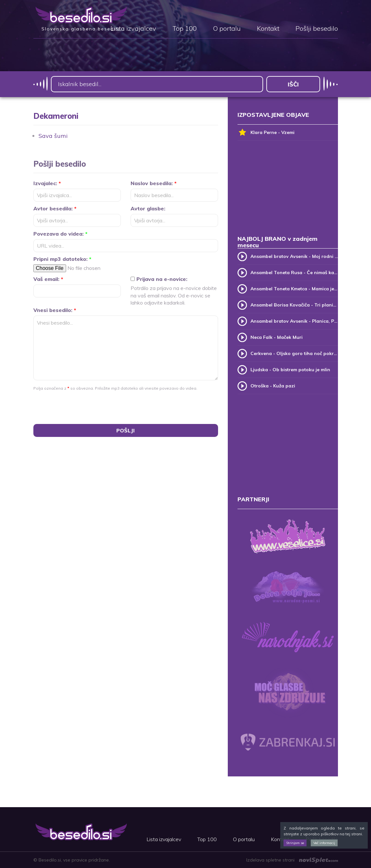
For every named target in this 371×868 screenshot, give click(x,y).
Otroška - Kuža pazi (273, 386)
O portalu (227, 29)
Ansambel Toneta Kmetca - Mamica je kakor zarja (294, 289)
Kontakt (268, 29)
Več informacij (324, 843)
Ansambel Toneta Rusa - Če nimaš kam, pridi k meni (294, 273)
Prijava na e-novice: (159, 279)
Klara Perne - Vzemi (266, 133)
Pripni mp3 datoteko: (62, 259)
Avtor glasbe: (148, 208)
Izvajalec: (47, 183)
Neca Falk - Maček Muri (277, 337)
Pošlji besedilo (317, 29)
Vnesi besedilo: (55, 310)
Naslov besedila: (154, 183)
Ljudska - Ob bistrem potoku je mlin (290, 370)
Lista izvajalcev (133, 29)
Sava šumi (53, 136)
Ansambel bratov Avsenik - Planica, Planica (294, 321)
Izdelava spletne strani (292, 860)
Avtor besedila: (55, 208)
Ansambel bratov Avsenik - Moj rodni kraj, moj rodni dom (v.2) (294, 256)
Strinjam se (295, 843)
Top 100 (185, 29)
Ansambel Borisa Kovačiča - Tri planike (294, 305)
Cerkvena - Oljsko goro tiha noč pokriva (294, 353)
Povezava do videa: (60, 234)
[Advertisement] (288, 191)
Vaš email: (48, 279)
